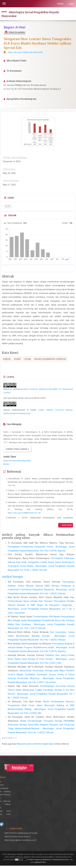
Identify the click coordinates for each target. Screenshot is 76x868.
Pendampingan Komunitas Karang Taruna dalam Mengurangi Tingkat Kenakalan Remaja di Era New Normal (41, 690)
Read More (66, 525)
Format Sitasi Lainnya (17, 449)
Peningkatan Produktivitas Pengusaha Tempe (31, 547)
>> (16, 738)
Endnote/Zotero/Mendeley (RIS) (17, 461)
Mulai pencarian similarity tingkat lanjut (35, 744)
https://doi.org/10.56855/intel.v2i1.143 (24, 513)
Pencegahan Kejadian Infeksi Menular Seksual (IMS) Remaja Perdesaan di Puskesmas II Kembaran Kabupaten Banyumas (41, 586)
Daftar (61, 4)
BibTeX (6, 464)
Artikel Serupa (12, 577)
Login (71, 4)
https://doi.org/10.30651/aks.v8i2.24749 (25, 52)
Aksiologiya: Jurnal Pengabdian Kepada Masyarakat (30, 14)
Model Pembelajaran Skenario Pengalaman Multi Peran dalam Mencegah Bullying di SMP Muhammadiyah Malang (41, 705)
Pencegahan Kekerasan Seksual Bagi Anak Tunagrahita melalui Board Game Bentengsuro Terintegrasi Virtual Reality (41, 562)
